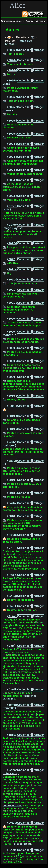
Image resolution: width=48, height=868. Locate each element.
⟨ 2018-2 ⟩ (13, 493)
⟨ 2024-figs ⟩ (15, 180)
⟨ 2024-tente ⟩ (16, 144)
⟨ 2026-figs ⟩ (15, 70)
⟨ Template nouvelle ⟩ (12, 708)
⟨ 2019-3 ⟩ (13, 396)
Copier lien (24, 50)
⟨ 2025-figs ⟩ (15, 121)
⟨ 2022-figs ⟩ (15, 243)
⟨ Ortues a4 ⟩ (15, 824)
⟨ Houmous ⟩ (15, 535)
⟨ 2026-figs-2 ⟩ (16, 50)
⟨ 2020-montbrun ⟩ (10, 333)
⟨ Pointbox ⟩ (15, 618)
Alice (18, 5)
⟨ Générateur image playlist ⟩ (13, 226)
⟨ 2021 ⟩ (12, 290)
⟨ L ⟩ (9, 548)
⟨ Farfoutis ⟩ (15, 503)
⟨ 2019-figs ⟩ (15, 416)
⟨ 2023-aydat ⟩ (16, 196)
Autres (30, 21)
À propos (41, 21)
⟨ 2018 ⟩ (12, 516)
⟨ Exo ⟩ (11, 647)
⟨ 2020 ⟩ (12, 377)
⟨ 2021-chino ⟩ (16, 269)
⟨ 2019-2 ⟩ (13, 429)
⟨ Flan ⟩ (12, 608)
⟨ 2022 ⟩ (12, 259)
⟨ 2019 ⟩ (12, 480)
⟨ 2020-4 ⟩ (13, 319)
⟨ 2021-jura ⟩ (15, 279)
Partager (38, 50)
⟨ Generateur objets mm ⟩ (13, 773)
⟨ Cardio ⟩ (13, 691)
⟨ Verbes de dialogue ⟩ (12, 444)
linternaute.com (13, 807)
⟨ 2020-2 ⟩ (13, 361)
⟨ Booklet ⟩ (14, 852)
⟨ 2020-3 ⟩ (13, 348)
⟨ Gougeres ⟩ (15, 597)
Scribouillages (18, 21)
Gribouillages (7, 21)
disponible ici (23, 845)
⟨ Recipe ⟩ (13, 576)
